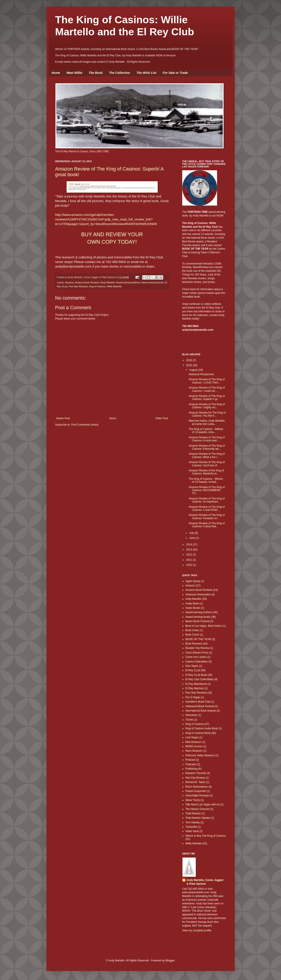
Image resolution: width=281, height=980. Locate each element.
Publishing (192, 769)
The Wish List (146, 73)
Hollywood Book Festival (200, 706)
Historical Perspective (201, 374)
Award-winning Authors (128, 282)
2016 (189, 360)
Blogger (170, 960)
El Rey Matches (195, 688)
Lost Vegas (192, 737)
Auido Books (193, 608)
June (192, 538)
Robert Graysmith (196, 791)
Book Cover (192, 635)
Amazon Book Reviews (87, 282)
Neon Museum (194, 751)
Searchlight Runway (197, 795)
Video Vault (192, 831)
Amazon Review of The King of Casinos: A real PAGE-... (207, 508)
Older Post (162, 418)
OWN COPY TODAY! (112, 242)
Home (56, 73)
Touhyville (191, 827)
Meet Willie (74, 73)
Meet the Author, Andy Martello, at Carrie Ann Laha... (207, 422)
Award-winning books (152, 282)
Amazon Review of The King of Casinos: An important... (207, 500)
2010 (189, 565)
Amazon (69, 282)
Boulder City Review (197, 648)
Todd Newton (193, 813)
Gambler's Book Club (198, 702)
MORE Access (194, 746)
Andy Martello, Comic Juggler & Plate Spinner (205, 882)
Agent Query (193, 581)
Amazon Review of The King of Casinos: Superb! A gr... (207, 398)
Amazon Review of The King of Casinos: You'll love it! (207, 464)
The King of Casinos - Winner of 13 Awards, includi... (206, 480)
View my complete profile (197, 930)
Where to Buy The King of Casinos (206, 836)
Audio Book (192, 604)
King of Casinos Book (198, 733)
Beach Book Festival (197, 621)
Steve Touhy (193, 800)
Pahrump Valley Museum (200, 755)
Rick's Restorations (197, 787)
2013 (189, 550)
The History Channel (197, 809)
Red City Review (195, 778)
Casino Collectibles (197, 662)
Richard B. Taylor (195, 782)
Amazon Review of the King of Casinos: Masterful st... (206, 472)
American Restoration (198, 595)
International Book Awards (201, 711)
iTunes (189, 720)
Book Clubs (192, 630)
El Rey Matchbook (196, 684)
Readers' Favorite (196, 773)
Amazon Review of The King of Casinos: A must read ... (207, 439)
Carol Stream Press (197, 653)
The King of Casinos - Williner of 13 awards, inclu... (206, 431)
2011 (189, 560)
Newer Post (63, 418)
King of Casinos (97, 286)
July (192, 533)
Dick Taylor (192, 666)
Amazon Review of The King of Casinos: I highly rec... (207, 406)
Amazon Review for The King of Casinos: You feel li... (207, 414)
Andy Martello (108, 282)
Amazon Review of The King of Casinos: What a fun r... (207, 455)
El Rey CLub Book (196, 675)
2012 (189, 555)
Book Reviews (194, 644)
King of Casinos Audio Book (202, 728)
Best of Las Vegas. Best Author (204, 626)
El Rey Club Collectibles (200, 679)
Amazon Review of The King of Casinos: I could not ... (207, 389)
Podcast (190, 760)
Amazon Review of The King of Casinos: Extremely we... (207, 447)
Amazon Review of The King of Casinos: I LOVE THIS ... (207, 381)
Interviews (191, 715)
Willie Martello (114, 286)
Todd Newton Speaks (198, 818)
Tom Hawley (193, 822)
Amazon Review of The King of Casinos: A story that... (207, 525)
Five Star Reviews (78, 286)
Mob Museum (194, 742)
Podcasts (191, 764)
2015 (189, 365)
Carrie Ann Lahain (196, 657)
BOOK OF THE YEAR (198, 639)
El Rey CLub (193, 670)
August (194, 370)
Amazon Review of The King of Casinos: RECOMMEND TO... (207, 490)
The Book (96, 73)
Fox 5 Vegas (193, 697)
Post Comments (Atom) (85, 425)
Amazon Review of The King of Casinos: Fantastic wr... (207, 517)
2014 (189, 545)
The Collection (119, 73)
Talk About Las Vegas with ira (203, 804)
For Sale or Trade (175, 73)
